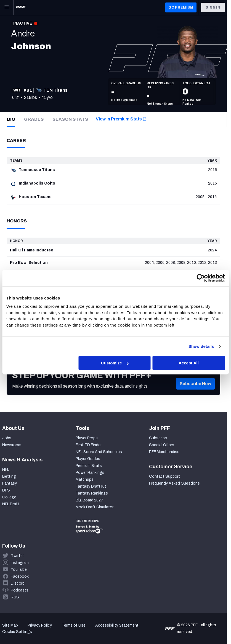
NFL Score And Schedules (99, 452)
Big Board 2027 (89, 500)
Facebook (20, 576)
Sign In (213, 7)
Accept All (189, 363)
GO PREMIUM (181, 7)
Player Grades (88, 459)
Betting (9, 476)
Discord (18, 583)
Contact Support (164, 476)
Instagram (20, 563)
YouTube (19, 570)
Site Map (10, 625)
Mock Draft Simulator (95, 507)
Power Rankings (90, 473)
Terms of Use (74, 625)
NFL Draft (11, 504)
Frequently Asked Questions (174, 483)
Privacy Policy (40, 625)
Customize (115, 363)
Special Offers (162, 445)
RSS (15, 597)
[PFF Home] (21, 7)
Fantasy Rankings (92, 493)
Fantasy (10, 483)
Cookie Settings (17, 632)
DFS (6, 490)
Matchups (85, 479)
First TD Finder (89, 445)
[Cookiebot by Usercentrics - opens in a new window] (201, 278)
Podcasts (20, 590)
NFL (6, 470)
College (9, 497)
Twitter (17, 556)
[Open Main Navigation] (7, 7)
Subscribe (158, 438)
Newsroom (12, 445)
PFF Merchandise (164, 452)
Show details (201, 346)
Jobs (7, 438)
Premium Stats (89, 466)
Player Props (87, 438)
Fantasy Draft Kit (91, 486)
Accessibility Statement (117, 625)
